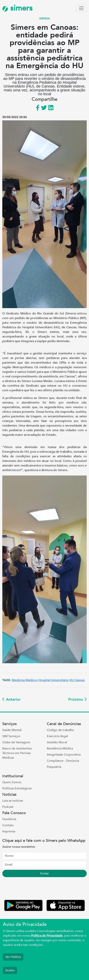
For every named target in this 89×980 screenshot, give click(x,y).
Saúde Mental (12, 730)
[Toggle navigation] (81, 8)
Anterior (12, 699)
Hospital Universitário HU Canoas (61, 680)
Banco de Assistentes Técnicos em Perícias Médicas (17, 753)
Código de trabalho (61, 730)
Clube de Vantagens (16, 742)
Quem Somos (12, 782)
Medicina (18, 680)
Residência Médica (60, 748)
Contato (8, 825)
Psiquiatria (54, 767)
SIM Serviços (11, 736)
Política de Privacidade (47, 936)
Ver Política (13, 957)
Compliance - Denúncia (63, 761)
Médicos (32, 680)
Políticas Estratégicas (17, 788)
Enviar (45, 873)
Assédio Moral (57, 742)
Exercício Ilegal (57, 736)
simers (17, 8)
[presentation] (31, 889)
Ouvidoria (9, 819)
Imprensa (9, 831)
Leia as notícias (13, 801)
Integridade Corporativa (64, 755)
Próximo (77, 699)
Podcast (8, 807)
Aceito (10, 970)
